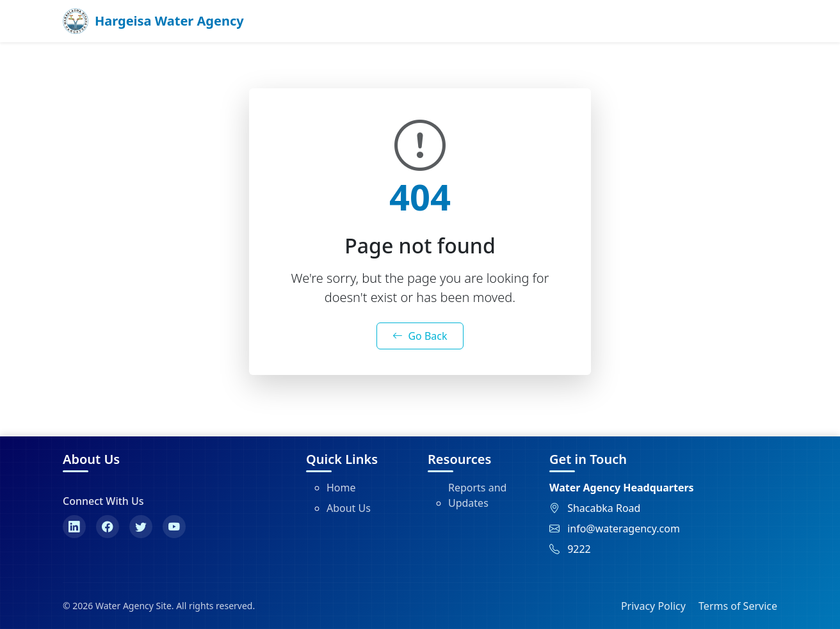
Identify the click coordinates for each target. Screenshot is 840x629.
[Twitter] (141, 527)
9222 (579, 549)
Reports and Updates (477, 495)
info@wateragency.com (624, 529)
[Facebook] (108, 527)
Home (341, 488)
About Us (349, 508)
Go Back (420, 336)
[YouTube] (174, 527)
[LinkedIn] (74, 527)
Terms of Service (738, 606)
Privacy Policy (653, 606)
